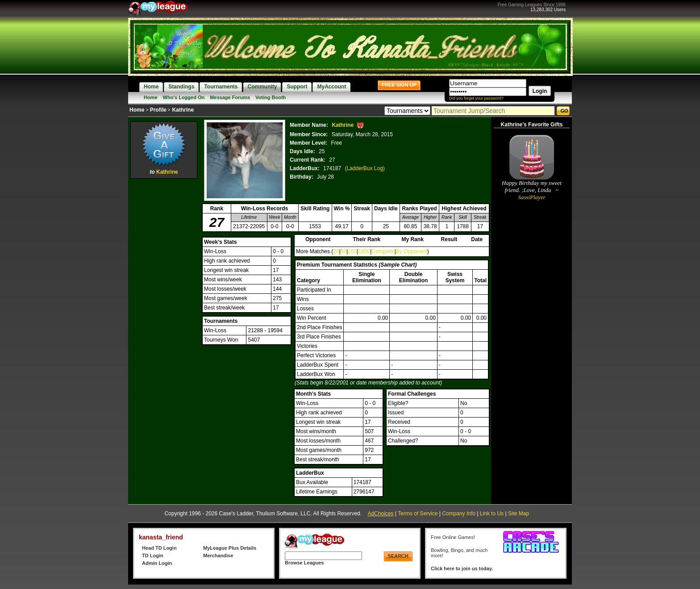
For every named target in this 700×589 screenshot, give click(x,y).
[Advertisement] (164, 315)
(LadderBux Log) (365, 168)
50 (344, 251)
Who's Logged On (184, 97)
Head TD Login (159, 548)
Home (151, 97)
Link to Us (492, 514)
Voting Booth (271, 97)
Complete (383, 251)
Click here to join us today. (462, 568)
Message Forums (230, 97)
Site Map (519, 514)
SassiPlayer (531, 197)
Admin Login (157, 563)
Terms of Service (418, 514)
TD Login (153, 556)
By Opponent (412, 251)
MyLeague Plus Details (230, 548)
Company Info (459, 514)
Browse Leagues (304, 563)
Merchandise (218, 556)
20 (336, 251)
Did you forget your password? (476, 98)
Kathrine (167, 172)
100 (352, 251)
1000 (364, 251)
